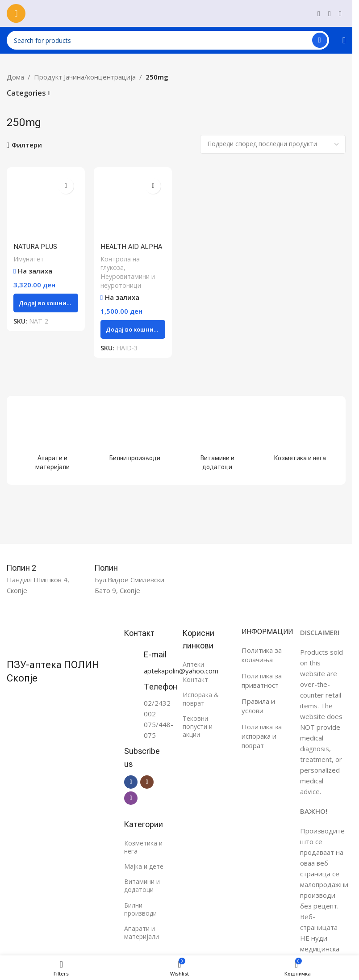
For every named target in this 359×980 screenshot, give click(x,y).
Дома (15, 77)
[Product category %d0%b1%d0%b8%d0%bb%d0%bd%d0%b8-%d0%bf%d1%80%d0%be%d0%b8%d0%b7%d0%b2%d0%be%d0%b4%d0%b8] (135, 436)
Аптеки (193, 664)
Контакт (195, 679)
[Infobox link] (31, 568)
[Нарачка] (273, 144)
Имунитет (29, 259)
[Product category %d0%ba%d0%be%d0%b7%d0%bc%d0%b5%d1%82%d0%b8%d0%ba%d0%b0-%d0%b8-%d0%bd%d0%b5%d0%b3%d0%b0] (300, 436)
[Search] (168, 40)
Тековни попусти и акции (198, 726)
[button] (46, 303)
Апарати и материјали (142, 932)
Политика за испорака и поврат (262, 736)
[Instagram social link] (330, 13)
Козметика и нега (143, 847)
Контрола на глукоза (120, 263)
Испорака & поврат (201, 699)
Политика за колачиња (262, 655)
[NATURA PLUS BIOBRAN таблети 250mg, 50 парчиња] (46, 206)
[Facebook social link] (319, 13)
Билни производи (140, 909)
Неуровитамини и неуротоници (128, 281)
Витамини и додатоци (142, 885)
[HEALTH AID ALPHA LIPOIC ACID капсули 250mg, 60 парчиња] (133, 206)
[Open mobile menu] (16, 13)
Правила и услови (258, 706)
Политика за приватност (262, 680)
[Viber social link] (340, 13)
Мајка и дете (144, 866)
